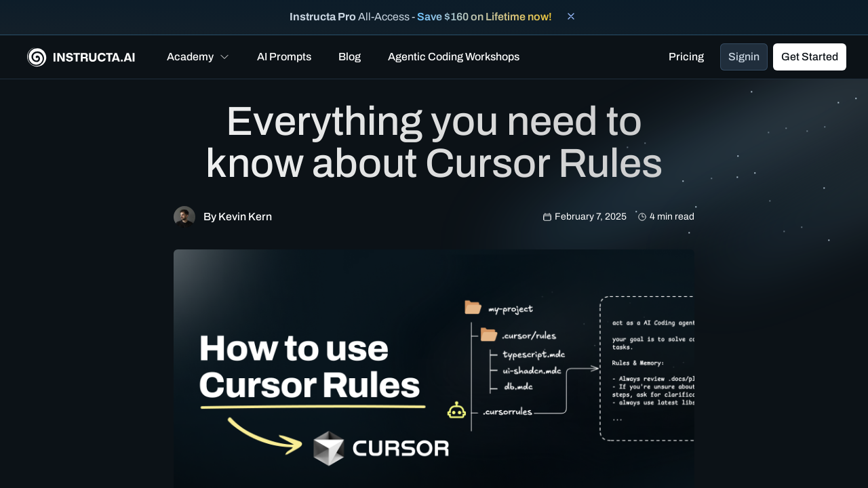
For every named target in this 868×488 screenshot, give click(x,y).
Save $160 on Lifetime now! (485, 17)
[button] (198, 57)
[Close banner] (571, 16)
